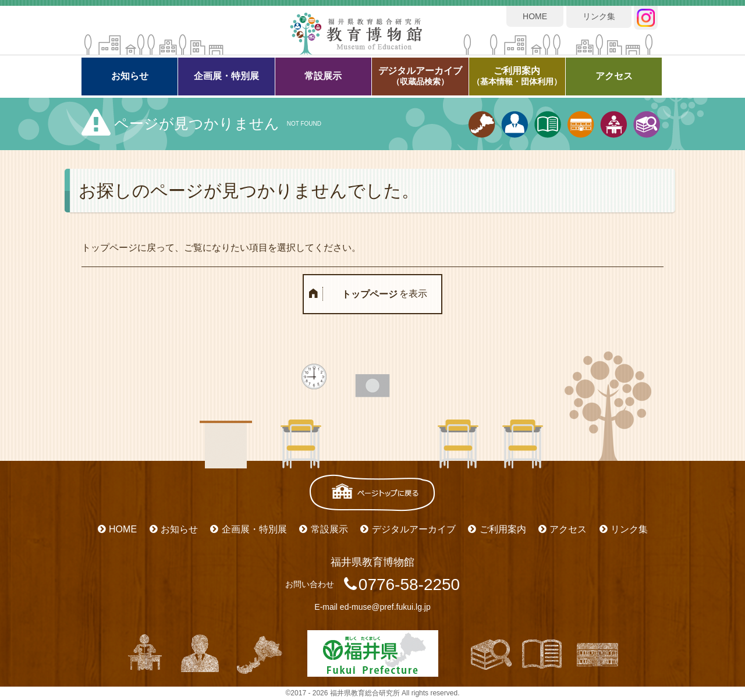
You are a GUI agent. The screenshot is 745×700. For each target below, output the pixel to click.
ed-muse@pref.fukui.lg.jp (385, 607)
